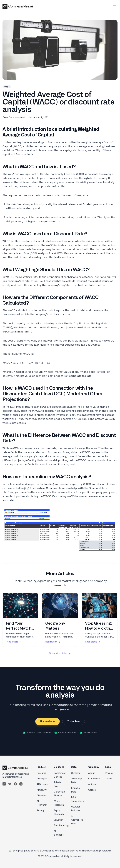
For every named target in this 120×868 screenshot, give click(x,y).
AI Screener (43, 784)
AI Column (42, 790)
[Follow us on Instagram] (21, 784)
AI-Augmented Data (77, 820)
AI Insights (42, 779)
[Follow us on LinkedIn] (4, 784)
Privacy (109, 773)
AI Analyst (42, 796)
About (91, 773)
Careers (92, 790)
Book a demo (47, 721)
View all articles (60, 654)
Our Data (76, 773)
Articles (92, 784)
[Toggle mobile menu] (114, 6)
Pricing (40, 811)
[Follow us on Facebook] (15, 784)
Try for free (74, 721)
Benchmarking (61, 826)
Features (41, 773)
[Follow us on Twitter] (10, 784)
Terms (109, 779)
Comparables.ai (56, 488)
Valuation (59, 820)
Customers (94, 779)
